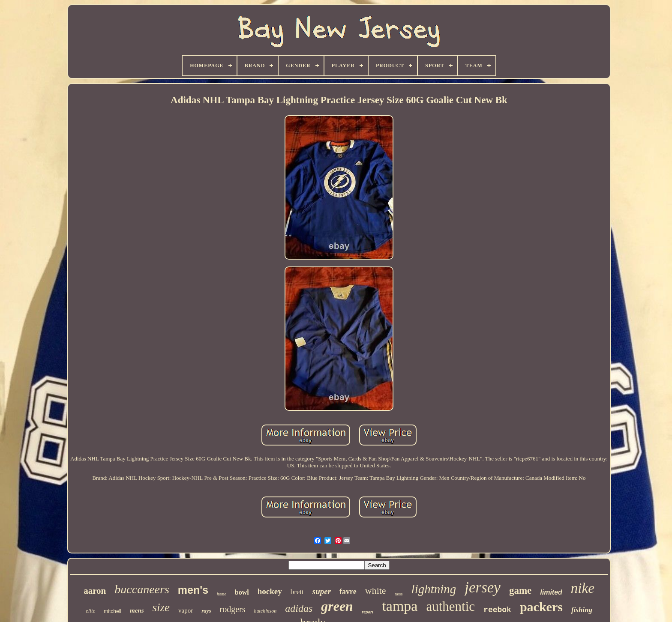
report (368, 612)
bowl (242, 592)
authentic (450, 606)
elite (90, 611)
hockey (270, 591)
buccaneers (142, 589)
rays (206, 611)
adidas (299, 608)
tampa (400, 606)
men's (193, 590)
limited (551, 592)
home (222, 594)
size (161, 607)
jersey (483, 588)
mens (137, 610)
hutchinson (265, 611)
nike (583, 588)
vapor (186, 610)
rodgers (233, 609)
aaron (95, 591)
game (520, 591)
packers (541, 607)
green (337, 606)
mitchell (112, 611)
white (376, 591)
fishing (582, 610)
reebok (497, 610)
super (322, 591)
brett (297, 592)
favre (348, 592)
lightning (434, 589)
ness (399, 594)
